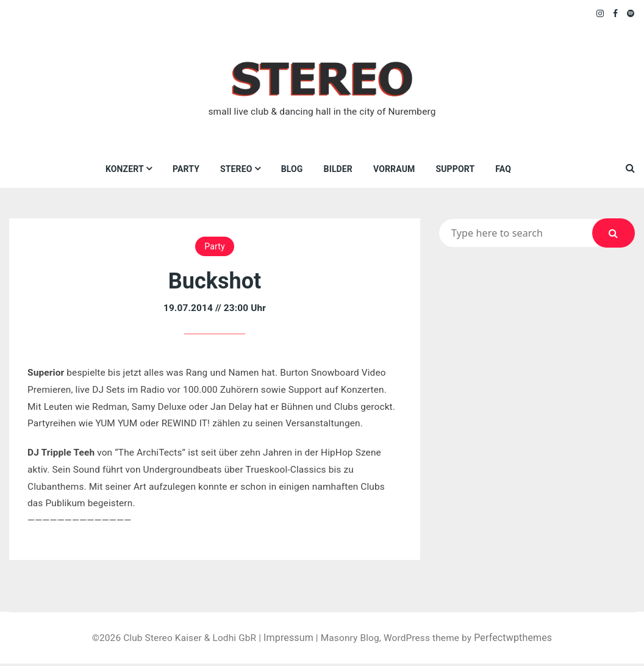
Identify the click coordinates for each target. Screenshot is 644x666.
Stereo (236, 169)
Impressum (288, 640)
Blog (292, 169)
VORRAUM (394, 169)
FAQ (504, 169)
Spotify (631, 13)
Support (456, 169)
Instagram (601, 13)
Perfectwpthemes (520, 640)
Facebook (616, 13)
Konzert (124, 169)
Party (186, 169)
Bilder (338, 169)
